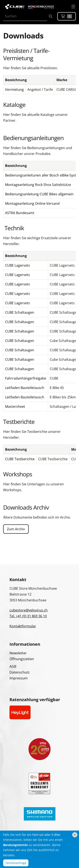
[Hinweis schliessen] (75, 835)
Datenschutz (20, 672)
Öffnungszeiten (22, 659)
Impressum (19, 678)
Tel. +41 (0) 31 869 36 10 (28, 616)
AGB (13, 666)
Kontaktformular (23, 626)
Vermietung (14, 89)
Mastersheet (15, 407)
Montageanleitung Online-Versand (32, 203)
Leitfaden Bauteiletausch (25, 388)
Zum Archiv (16, 529)
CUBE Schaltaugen (20, 312)
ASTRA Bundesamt (20, 213)
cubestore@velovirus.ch (29, 610)
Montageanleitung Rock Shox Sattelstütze (38, 185)
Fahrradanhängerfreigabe (26, 378)
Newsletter (18, 653)
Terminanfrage (16, 863)
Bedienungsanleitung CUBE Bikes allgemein (39, 194)
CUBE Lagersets (17, 265)
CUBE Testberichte (20, 459)
